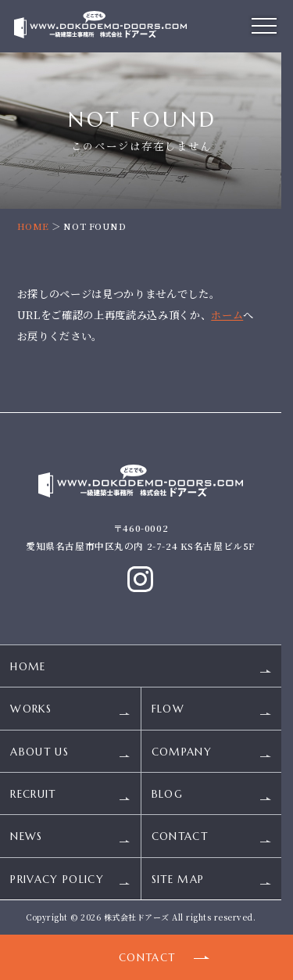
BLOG (167, 794)
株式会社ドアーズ (137, 917)
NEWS (26, 837)
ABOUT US (39, 752)
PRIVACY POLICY (57, 879)
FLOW (168, 710)
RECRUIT (33, 794)
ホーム (227, 315)
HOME (33, 226)
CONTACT (180, 837)
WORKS (31, 710)
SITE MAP (178, 879)
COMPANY (182, 752)
